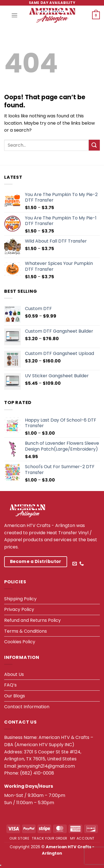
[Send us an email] (75, 564)
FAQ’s (10, 685)
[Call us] (82, 564)
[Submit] (94, 145)
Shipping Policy (20, 599)
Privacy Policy (19, 609)
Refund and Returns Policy (32, 620)
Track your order (50, 838)
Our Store (19, 838)
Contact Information (27, 707)
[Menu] (14, 15)
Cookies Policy (20, 642)
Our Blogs (15, 696)
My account (82, 838)
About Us (14, 674)
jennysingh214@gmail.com (46, 766)
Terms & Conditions (26, 631)
